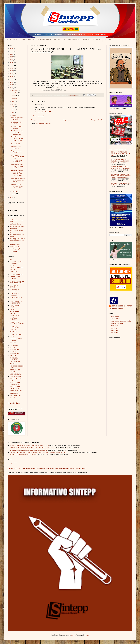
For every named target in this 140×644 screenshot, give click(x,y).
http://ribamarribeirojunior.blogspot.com (17, 227)
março (14, 115)
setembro (14, 99)
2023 (12, 57)
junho (13, 107)
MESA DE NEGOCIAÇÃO (14, 349)
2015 (12, 79)
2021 (12, 63)
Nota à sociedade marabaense (16, 147)
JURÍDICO (13, 337)
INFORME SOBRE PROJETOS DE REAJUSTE (23, 455)
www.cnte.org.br (14, 246)
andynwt (73, 635)
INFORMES (13, 332)
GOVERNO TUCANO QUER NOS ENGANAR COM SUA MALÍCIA (18, 173)
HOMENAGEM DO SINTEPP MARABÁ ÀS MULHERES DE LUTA (120, 161)
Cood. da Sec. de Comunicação (14, 290)
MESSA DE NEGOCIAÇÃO (14, 352)
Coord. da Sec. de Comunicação (15, 294)
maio (13, 110)
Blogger (87, 635)
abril (13, 113)
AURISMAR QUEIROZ (17, 274)
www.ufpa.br (13, 251)
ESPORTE (97, 40)
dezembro (15, 90)
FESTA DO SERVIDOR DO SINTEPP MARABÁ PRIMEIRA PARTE (121, 154)
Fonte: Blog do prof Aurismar (17, 127)
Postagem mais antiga (97, 120)
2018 (12, 71)
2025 (12, 51)
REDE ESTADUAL (15, 374)
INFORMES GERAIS (72, 40)
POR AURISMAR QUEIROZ (15, 363)
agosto (14, 101)
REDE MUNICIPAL (15, 376)
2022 (12, 60)
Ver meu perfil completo (116, 309)
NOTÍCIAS (86, 40)
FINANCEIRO (115, 333)
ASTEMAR (108, 40)
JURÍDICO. (13, 343)
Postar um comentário (39, 116)
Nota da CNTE (15, 144)
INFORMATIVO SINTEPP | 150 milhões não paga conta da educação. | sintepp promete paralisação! (121, 176)
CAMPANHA (14, 279)
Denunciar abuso (14, 403)
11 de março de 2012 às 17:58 (43, 112)
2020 (12, 65)
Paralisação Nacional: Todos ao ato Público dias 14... (18, 166)
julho (13, 104)
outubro (14, 96)
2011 (12, 198)
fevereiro (14, 191)
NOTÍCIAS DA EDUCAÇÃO (14, 359)
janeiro (14, 194)
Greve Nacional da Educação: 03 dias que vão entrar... (17, 139)
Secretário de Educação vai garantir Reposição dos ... (18, 132)
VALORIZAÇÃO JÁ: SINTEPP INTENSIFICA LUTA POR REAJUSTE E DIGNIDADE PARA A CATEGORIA (47, 469)
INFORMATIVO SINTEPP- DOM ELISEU (17, 323)
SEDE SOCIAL (14, 393)
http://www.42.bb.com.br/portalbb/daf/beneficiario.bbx (17, 240)
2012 (12, 88)
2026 (12, 49)
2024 (12, 54)
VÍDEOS (12, 398)
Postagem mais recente (37, 120)
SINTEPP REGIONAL (16, 396)
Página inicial (67, 120)
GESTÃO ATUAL (28, 40)
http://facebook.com (15, 224)
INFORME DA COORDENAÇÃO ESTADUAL (15, 328)
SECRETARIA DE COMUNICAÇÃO (15, 384)
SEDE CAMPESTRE (16, 391)
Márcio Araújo (14, 345)
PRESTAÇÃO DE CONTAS (15, 371)
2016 (12, 77)
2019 (12, 68)
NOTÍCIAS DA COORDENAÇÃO (49, 40)
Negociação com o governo (16, 152)
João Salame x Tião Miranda (17, 123)
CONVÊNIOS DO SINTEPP (15, 286)
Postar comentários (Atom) (43, 123)
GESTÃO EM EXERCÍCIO (14, 319)
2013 (12, 85)
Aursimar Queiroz (15, 277)
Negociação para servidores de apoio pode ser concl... (17, 186)
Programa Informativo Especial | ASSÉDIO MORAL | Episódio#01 (121, 168)
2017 (12, 74)
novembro (15, 93)
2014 (12, 82)
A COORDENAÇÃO (16, 262)
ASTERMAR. (14, 272)
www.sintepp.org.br (15, 249)
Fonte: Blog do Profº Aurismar (17, 119)
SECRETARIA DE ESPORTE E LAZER (16, 388)
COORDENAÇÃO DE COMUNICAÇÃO (16, 302)
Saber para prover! (15, 244)
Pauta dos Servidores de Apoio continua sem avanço (18, 180)
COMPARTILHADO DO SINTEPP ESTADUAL (17, 282)
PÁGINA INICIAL (13, 40)
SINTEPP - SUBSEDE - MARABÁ (122, 306)
